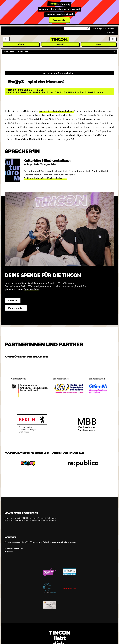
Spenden (13, 301)
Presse (111, 29)
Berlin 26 (60, 44)
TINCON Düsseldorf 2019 (16, 52)
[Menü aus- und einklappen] (113, 39)
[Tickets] (6, 39)
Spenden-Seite (31, 289)
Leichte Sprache (99, 29)
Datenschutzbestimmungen (46, 521)
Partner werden (16, 308)
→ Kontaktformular (13, 549)
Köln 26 (21, 44)
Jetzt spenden (60, 20)
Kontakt (111, 33)
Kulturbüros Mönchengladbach (56, 111)
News (99, 44)
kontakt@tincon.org (66, 542)
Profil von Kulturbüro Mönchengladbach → (45, 178)
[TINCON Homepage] (59, 39)
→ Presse (9, 552)
